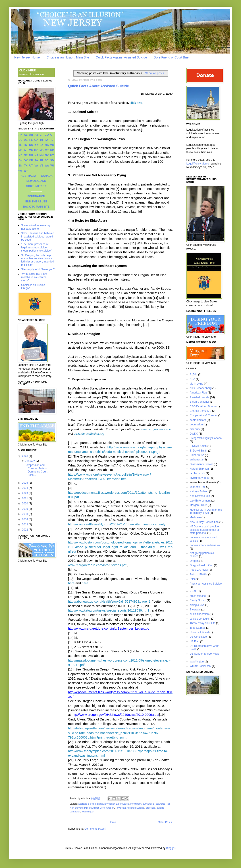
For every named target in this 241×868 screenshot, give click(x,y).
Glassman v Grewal (201, 464)
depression (196, 425)
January (30, 461)
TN (21, 166)
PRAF (193, 591)
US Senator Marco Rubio (205, 654)
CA (41, 135)
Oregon (110, 808)
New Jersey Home (27, 57)
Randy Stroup (198, 600)
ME (21, 150)
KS (31, 145)
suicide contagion (200, 619)
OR (31, 160)
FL (31, 140)
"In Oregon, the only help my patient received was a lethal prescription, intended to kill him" (38, 260)
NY (52, 155)
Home (112, 822)
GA (36, 140)
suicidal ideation (199, 614)
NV (47, 155)
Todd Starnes (198, 628)
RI (42, 160)
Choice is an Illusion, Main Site (68, 57)
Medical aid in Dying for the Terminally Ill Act (206, 511)
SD (52, 160)
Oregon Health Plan (201, 565)
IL (20, 145)
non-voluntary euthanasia (205, 545)
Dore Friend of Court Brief (172, 57)
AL (26, 135)
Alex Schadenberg (201, 388)
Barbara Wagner (106, 804)
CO (47, 135)
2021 (25, 498)
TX (26, 166)
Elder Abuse (123, 804)
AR (31, 135)
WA (47, 166)
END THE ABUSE (36, 202)
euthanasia (196, 460)
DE (26, 140)
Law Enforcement (200, 501)
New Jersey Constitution (204, 522)
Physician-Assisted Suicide (130, 808)
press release (198, 596)
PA (36, 160)
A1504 (194, 375)
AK (20, 135)
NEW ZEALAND (36, 181)
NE (26, 155)
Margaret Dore (97, 808)
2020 (25, 504)
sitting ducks (197, 605)
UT (31, 166)
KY (36, 145)
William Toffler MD (200, 666)
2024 (25, 488)
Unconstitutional (199, 632)
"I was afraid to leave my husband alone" (36, 227)
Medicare (195, 517)
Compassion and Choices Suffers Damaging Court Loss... (36, 470)
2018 (25, 514)
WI (52, 166)
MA (47, 145)
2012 (25, 530)
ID (52, 140)
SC (47, 160)
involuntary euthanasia (142, 804)
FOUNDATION (36, 196)
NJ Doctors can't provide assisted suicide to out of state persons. (204, 530)
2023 (25, 493)
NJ (36, 155)
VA (36, 166)
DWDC (194, 434)
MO (36, 150)
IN (26, 145)
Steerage (151, 808)
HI (42, 140)
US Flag (194, 641)
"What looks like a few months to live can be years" (34, 277)
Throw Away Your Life (203, 623)
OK (26, 160)
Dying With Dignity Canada (206, 438)
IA (47, 140)
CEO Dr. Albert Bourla (203, 406)
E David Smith (198, 446)
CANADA (47, 176)
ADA (192, 379)
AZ (36, 135)
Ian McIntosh (197, 473)
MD (52, 145)
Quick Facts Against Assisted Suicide (121, 57)
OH (21, 160)
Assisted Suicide (87, 804)
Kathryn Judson (199, 491)
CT (52, 135)
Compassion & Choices (204, 415)
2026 (25, 456)
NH (31, 155)
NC (52, 150)
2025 (25, 483)
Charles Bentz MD (200, 411)
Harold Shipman (199, 469)
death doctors (198, 420)
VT (41, 166)
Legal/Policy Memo (198, 164)
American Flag (198, 393)
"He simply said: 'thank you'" (38, 269)
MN (31, 150)
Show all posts (155, 73)
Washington (88, 812)
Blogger (171, 848)
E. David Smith (198, 451)
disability (195, 429)
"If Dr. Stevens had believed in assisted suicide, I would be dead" (38, 236)
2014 (25, 519)
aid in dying (196, 384)
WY (26, 171)
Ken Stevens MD (79, 808)
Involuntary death (200, 478)
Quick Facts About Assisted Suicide (99, 86)
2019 (25, 509)
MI (26, 150)
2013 (25, 525)
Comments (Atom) (95, 829)
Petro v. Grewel (199, 570)
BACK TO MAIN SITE (36, 207)
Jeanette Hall (163, 804)
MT (47, 150)
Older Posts (165, 822)
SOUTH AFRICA (36, 186)
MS (42, 150)
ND (20, 155)
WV (20, 171)
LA (42, 145)
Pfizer (193, 579)
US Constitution (199, 637)
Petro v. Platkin (199, 575)
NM (42, 155)
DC (20, 140)
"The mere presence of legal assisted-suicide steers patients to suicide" (36, 247)
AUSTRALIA (28, 176)
